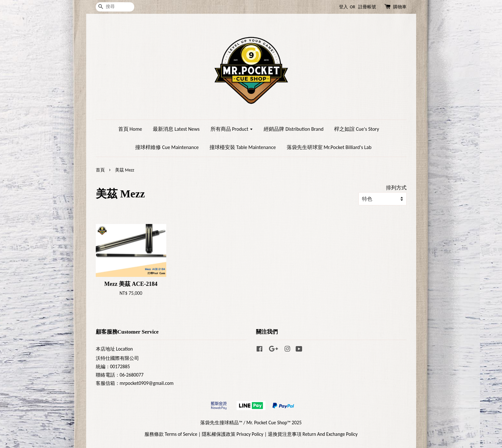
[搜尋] (115, 7)
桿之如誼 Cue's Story (357, 129)
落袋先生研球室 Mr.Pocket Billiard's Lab (329, 147)
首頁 (100, 170)
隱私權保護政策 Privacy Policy (233, 434)
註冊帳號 (367, 7)
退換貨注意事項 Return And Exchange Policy (313, 434)
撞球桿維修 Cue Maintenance (167, 147)
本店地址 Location (114, 349)
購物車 (400, 7)
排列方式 (396, 188)
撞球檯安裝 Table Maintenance (243, 147)
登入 (343, 7)
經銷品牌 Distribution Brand (293, 129)
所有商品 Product (232, 129)
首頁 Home (130, 129)
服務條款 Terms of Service (171, 434)
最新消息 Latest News (176, 129)
